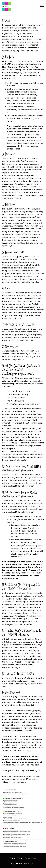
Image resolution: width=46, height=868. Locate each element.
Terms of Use (30, 858)
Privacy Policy (16, 858)
